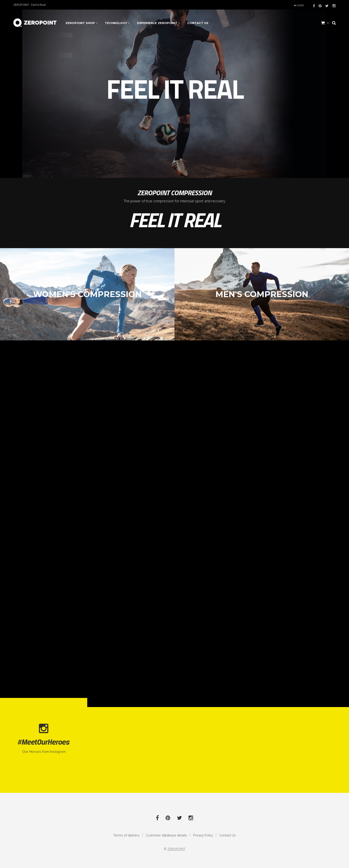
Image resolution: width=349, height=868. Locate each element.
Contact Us (227, 835)
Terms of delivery (126, 835)
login (299, 5)
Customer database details (166, 835)
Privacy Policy (203, 835)
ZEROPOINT (176, 849)
